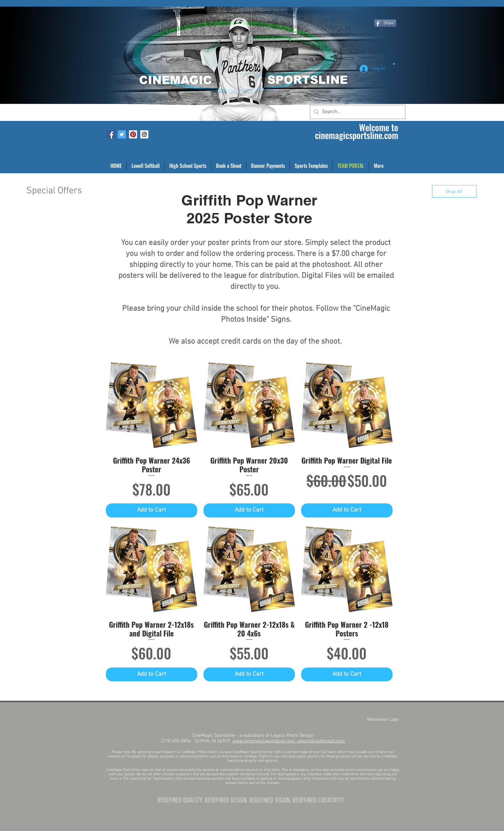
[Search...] (357, 112)
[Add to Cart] (152, 510)
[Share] (385, 23)
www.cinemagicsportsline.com (265, 741)
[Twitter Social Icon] (122, 134)
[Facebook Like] (113, 5)
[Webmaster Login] (383, 719)
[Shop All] (454, 191)
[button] (394, 63)
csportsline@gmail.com (321, 741)
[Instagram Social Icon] (144, 134)
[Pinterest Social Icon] (133, 134)
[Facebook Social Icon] (111, 134)
